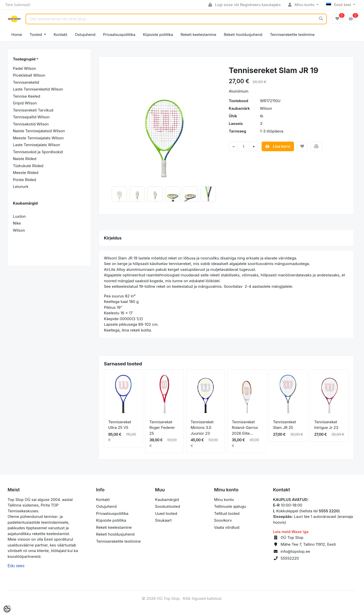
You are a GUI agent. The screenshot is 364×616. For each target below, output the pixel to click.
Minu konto (302, 5)
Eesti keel (339, 5)
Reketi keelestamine (199, 35)
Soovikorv (223, 520)
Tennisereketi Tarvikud (33, 110)
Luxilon (19, 216)
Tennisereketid (26, 82)
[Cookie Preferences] (7, 609)
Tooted (36, 35)
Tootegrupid (24, 59)
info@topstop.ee (295, 551)
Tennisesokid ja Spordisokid (38, 152)
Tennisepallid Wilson (31, 117)
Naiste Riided (25, 159)
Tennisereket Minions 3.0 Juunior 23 (202, 428)
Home (17, 35)
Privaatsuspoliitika (119, 35)
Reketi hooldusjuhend (243, 35)
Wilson (19, 230)
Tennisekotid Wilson (31, 124)
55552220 (290, 558)
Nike (17, 223)
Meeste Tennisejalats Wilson (38, 138)
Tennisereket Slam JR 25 (285, 425)
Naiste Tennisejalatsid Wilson (39, 131)
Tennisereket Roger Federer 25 (162, 428)
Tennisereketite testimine (292, 35)
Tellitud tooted (227, 513)
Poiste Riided (25, 180)
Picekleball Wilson (29, 75)
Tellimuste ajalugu (230, 506)
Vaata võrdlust (227, 527)
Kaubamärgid (167, 500)
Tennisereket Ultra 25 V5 (120, 425)
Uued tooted (166, 513)
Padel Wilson (25, 68)
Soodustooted (167, 506)
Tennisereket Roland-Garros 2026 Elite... (245, 428)
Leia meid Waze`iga (291, 532)
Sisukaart (163, 520)
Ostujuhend (85, 35)
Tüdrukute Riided (28, 166)
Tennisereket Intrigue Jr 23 (326, 425)
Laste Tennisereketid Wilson (38, 89)
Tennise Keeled (27, 96)
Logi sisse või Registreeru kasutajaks (245, 5)
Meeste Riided (26, 173)
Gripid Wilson (25, 103)
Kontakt (60, 35)
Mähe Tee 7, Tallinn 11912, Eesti (308, 544)
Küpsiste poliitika (158, 35)
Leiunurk (21, 186)
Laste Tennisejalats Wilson (37, 145)
